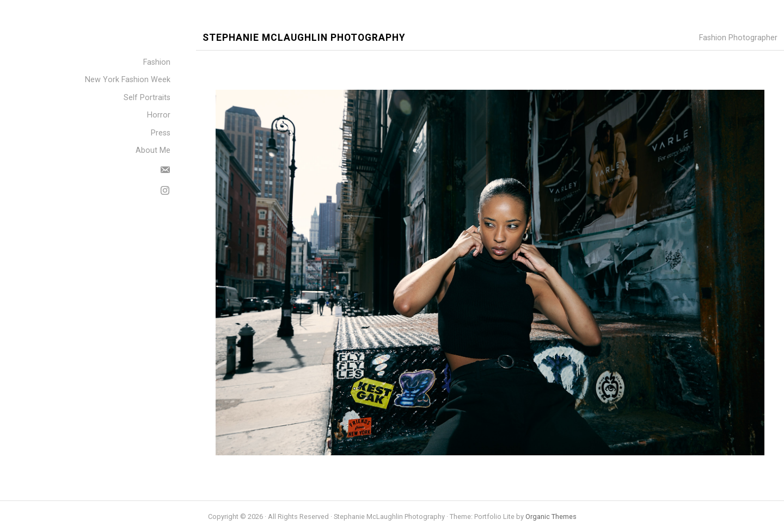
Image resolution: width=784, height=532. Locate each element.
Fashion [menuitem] (157, 62)
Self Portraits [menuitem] (147, 98)
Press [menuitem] (161, 133)
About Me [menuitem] (153, 150)
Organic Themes (551, 516)
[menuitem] (165, 168)
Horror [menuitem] (159, 115)
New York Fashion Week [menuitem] (128, 80)
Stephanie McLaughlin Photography (304, 38)
